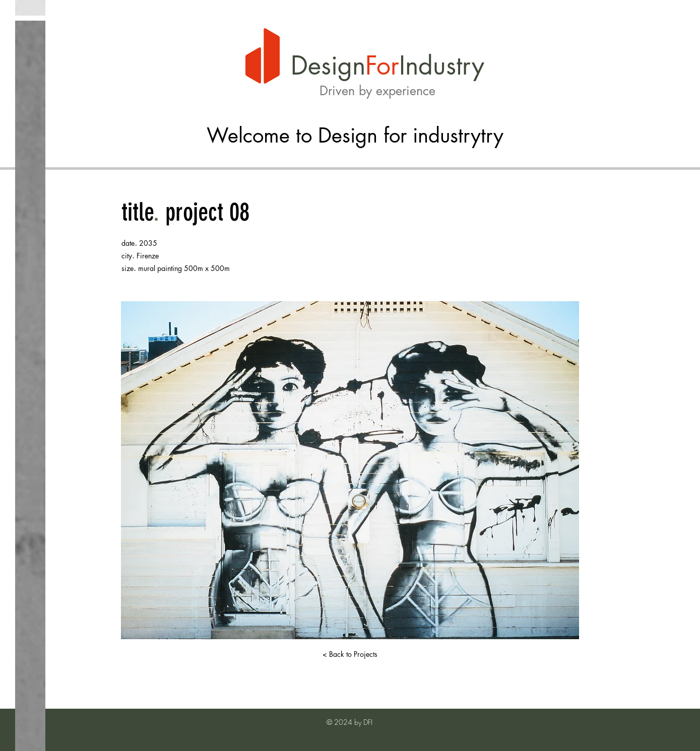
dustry (451, 65)
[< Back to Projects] (350, 654)
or (388, 65)
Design (328, 65)
